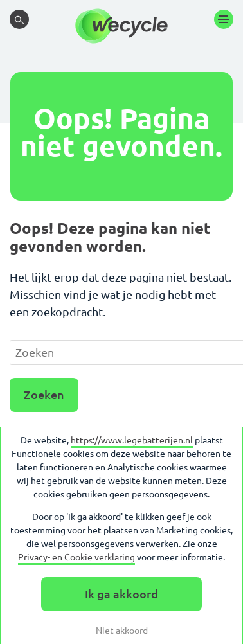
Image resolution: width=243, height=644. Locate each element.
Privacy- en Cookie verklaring (76, 557)
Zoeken (44, 395)
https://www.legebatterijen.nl (132, 440)
